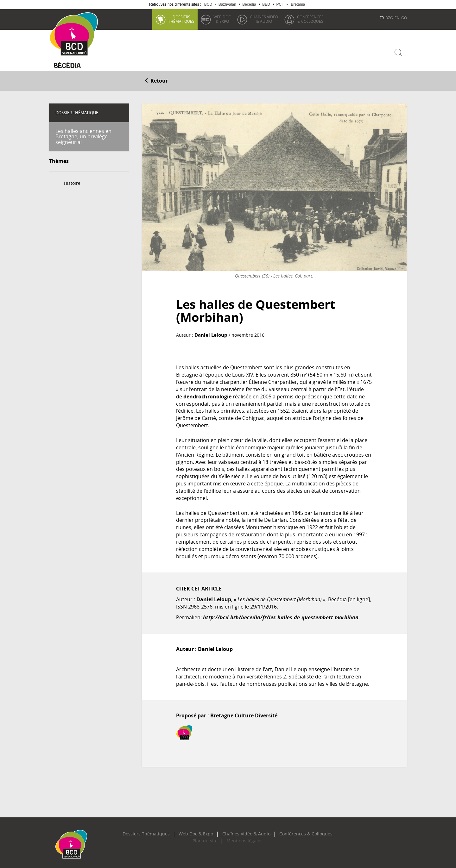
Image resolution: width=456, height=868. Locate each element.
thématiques (180, 19)
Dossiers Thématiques (158, 831)
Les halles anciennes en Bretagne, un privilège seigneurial (83, 134)
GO (404, 18)
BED (266, 4)
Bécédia (249, 4)
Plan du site (209, 838)
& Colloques (309, 19)
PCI (279, 4)
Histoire (72, 181)
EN (397, 18)
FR (382, 18)
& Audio (263, 19)
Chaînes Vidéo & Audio (243, 831)
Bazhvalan (227, 4)
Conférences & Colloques (293, 831)
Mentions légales (241, 838)
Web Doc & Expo (200, 831)
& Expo (221, 19)
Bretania (298, 4)
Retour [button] (156, 78)
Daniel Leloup (209, 332)
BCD (208, 4)
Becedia (72, 64)
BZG (389, 18)
